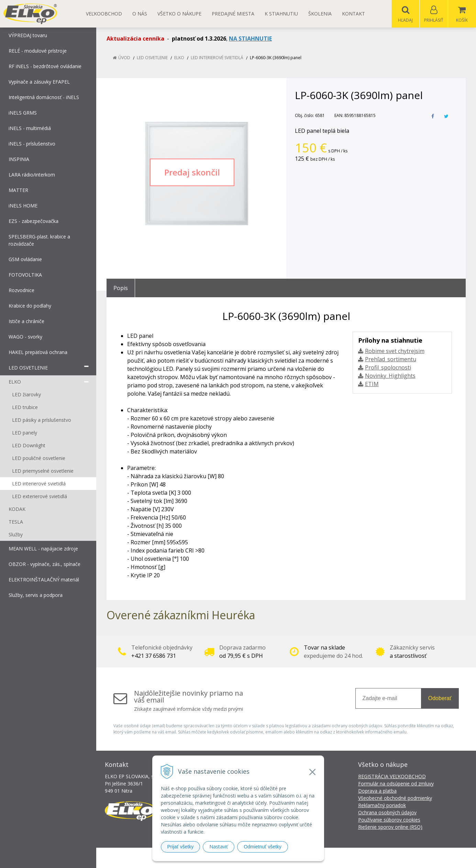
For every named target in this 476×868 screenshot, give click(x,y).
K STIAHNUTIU (281, 14)
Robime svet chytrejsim (395, 351)
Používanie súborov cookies (389, 820)
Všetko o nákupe (179, 14)
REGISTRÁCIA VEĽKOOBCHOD (392, 777)
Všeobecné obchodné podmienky (395, 798)
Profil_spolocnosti (388, 368)
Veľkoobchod (104, 14)
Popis (121, 288)
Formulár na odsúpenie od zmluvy (396, 784)
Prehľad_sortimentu (391, 360)
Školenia (320, 14)
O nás (140, 14)
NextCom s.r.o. (362, 858)
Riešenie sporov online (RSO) (390, 827)
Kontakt (353, 14)
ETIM (372, 384)
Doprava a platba (377, 791)
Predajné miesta (233, 14)
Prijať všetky (181, 847)
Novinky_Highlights (390, 376)
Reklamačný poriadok (382, 806)
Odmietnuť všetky (263, 847)
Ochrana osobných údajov (387, 813)
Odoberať (440, 699)
